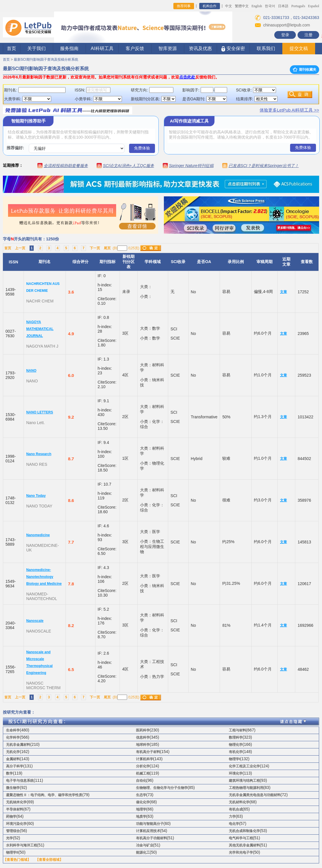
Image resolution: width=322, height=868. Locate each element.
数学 (9, 773)
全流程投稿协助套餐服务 (66, 166)
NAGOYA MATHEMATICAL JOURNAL (40, 329)
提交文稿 (299, 48)
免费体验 (142, 148)
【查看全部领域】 (49, 860)
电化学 (234, 824)
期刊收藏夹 (304, 70)
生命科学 (13, 730)
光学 (9, 838)
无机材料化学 (239, 802)
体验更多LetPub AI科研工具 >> (289, 110)
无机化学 (13, 752)
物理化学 (236, 745)
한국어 (270, 6)
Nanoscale (35, 621)
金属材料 (13, 759)
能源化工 (143, 852)
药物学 (11, 817)
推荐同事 (184, 6)
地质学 (141, 817)
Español (314, 6)
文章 (283, 292)
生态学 (141, 795)
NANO (31, 371)
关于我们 (37, 48)
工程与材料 (237, 730)
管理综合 (13, 831)
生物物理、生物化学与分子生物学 (162, 788)
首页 (11, 48)
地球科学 (143, 745)
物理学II (12, 852)
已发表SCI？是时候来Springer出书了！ (264, 166)
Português (298, 6)
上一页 (20, 248)
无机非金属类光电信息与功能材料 (255, 795)
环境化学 (236, 773)
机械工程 (143, 773)
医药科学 (143, 730)
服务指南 (69, 48)
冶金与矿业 (145, 845)
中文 (229, 6)
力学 (232, 817)
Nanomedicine (38, 535)
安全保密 (233, 49)
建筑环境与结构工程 (244, 781)
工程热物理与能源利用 (246, 788)
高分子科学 (15, 766)
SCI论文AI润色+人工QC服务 (129, 166)
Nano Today (36, 496)
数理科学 (236, 737)
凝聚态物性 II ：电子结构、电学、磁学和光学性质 (44, 795)
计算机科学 (145, 759)
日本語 (283, 6)
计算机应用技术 (148, 831)
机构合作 (210, 6)
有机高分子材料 (148, 752)
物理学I (234, 759)
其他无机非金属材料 (244, 845)
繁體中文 (242, 6)
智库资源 (168, 48)
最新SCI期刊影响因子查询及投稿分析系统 (46, 60)
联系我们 (266, 48)
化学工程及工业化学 (244, 766)
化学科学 (13, 737)
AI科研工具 (102, 48)
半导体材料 (15, 809)
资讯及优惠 (200, 48)
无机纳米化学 (16, 802)
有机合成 (236, 809)
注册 (308, 35)
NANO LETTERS (40, 412)
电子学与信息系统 (20, 781)
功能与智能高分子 (150, 824)
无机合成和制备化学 (244, 831)
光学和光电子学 (241, 852)
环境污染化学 (16, 824)
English (257, 6)
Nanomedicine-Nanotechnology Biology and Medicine (44, 577)
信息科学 (143, 737)
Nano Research (39, 454)
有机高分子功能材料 (152, 838)
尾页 (107, 248)
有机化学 (236, 752)
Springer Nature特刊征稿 (191, 166)
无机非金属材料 (18, 745)
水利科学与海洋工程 (22, 845)
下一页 (95, 248)
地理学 (141, 809)
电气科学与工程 (241, 838)
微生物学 (13, 788)
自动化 (141, 781)
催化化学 (143, 802)
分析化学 (143, 766)
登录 (285, 35)
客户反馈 (135, 48)
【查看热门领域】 (17, 860)
